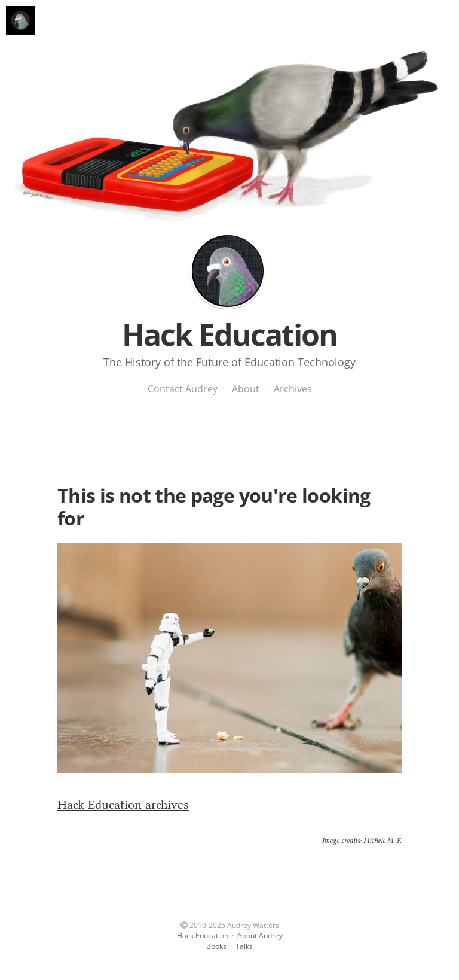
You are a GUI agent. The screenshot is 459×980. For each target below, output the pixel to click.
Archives (293, 389)
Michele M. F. (382, 841)
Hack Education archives (123, 804)
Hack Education (228, 271)
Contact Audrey (183, 389)
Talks (244, 946)
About (246, 389)
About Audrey (260, 935)
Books (216, 946)
